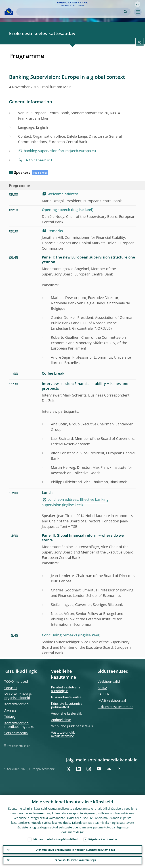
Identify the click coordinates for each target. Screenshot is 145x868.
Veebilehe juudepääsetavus (72, 726)
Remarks (55, 231)
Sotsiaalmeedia (16, 733)
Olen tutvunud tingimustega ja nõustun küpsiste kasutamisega (75, 849)
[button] (138, 4)
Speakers (22, 172)
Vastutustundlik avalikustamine (63, 734)
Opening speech (56, 210)
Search (126, 12)
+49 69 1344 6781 (38, 160)
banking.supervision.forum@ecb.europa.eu (60, 151)
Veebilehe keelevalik (66, 713)
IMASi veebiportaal (112, 700)
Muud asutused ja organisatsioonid (18, 696)
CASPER (103, 694)
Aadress (10, 710)
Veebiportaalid (109, 681)
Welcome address (63, 194)
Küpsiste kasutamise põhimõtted (67, 705)
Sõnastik (11, 688)
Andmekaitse (61, 720)
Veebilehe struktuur (18, 746)
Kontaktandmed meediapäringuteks (19, 725)
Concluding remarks (60, 635)
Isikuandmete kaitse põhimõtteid (55, 839)
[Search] (71, 12)
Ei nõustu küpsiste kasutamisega (75, 860)
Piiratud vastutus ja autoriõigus (66, 689)
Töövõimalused (16, 681)
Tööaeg (10, 717)
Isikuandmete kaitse (66, 697)
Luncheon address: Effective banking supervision (75, 502)
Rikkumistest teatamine (115, 707)
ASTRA (102, 688)
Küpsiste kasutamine (103, 839)
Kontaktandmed (16, 704)
